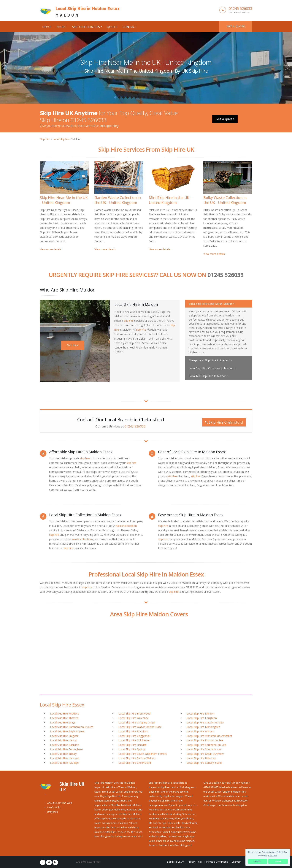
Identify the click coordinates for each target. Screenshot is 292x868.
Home (47, 27)
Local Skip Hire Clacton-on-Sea (205, 722)
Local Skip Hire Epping (132, 749)
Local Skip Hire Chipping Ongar (137, 722)
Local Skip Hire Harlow (64, 740)
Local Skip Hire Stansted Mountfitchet (209, 736)
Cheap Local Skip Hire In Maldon (210, 360)
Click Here (72, 345)
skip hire (129, 321)
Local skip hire (61, 139)
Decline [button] (258, 861)
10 (152, 97)
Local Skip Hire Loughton (202, 718)
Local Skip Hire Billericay (201, 758)
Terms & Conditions (217, 862)
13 (164, 97)
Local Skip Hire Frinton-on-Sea (205, 740)
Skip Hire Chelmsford (224, 422)
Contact (130, 27)
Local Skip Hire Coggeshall (134, 736)
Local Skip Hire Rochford (133, 731)
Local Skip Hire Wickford (65, 713)
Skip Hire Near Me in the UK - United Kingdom (146, 62)
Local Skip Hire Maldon (200, 713)
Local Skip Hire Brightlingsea (67, 731)
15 (173, 97)
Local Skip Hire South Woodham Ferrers (143, 754)
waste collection (82, 539)
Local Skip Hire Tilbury (63, 754)
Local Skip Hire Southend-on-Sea (206, 745)
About (62, 27)
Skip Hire (45, 139)
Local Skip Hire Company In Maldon (212, 368)
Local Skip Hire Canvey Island (204, 763)
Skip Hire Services (86, 27)
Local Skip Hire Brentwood (134, 713)
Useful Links (54, 807)
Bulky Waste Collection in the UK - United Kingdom (225, 200)
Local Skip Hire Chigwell (64, 736)
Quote (112, 27)
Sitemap (236, 862)
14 (169, 97)
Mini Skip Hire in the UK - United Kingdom (170, 200)
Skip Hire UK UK (176, 862)
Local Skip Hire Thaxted (64, 718)
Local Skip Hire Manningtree (203, 727)
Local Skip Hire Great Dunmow (205, 754)
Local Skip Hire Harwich (132, 745)
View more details (51, 250)
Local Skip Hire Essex (62, 705)
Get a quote (236, 26)
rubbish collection (126, 526)
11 (156, 97)
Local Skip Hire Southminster (204, 749)
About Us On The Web (60, 803)
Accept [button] (278, 861)
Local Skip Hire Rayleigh (64, 763)
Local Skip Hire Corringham (66, 749)
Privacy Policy (195, 862)
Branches (53, 812)
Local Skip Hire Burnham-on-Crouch (72, 727)
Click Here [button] (273, 855)
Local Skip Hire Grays (63, 722)
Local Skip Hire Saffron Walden (137, 758)
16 (177, 97)
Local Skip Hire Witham (200, 731)
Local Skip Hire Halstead (65, 758)
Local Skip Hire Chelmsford (135, 763)
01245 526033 (240, 8)
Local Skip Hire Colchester (134, 740)
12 (160, 97)
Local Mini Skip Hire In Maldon (209, 376)
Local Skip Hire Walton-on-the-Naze (140, 727)
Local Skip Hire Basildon (65, 745)
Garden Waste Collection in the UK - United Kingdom (118, 200)
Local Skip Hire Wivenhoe (134, 718)
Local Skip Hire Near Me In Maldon (212, 304)
